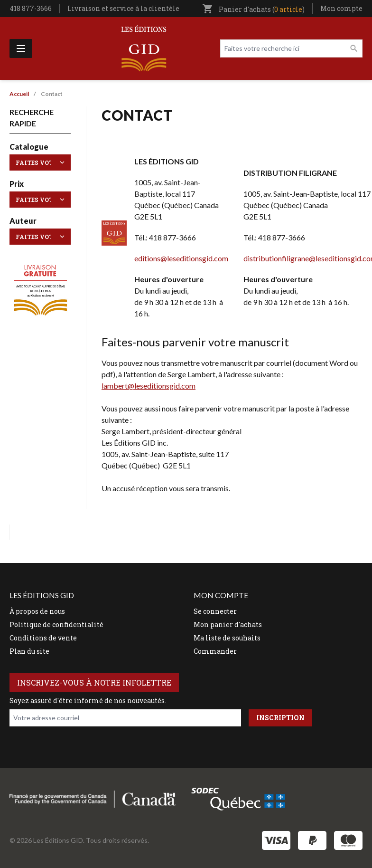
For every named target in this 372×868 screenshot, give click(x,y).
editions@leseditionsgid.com (181, 258)
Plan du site (29, 651)
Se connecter (215, 611)
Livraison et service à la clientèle (123, 8)
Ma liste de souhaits (227, 638)
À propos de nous (37, 611)
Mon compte (341, 8)
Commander (215, 651)
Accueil (19, 94)
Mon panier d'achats (228, 625)
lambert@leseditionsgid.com (149, 386)
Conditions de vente (43, 638)
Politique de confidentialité (56, 625)
